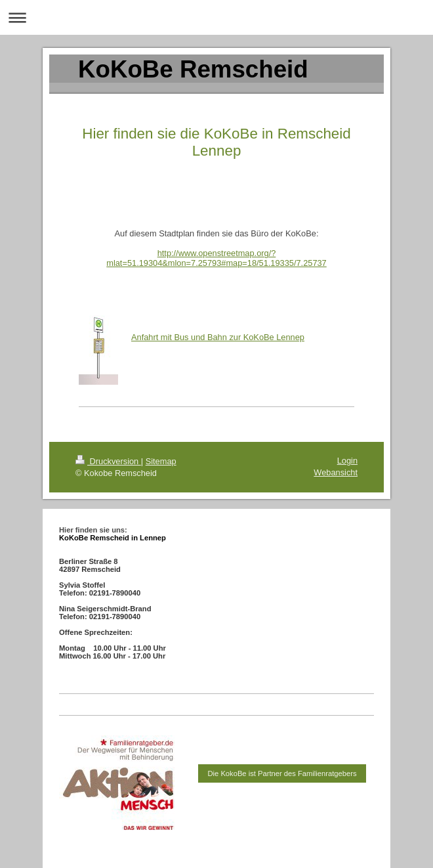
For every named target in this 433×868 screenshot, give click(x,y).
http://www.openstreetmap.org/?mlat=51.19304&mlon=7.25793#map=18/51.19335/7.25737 (216, 258)
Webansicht (336, 472)
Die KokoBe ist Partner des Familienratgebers (282, 773)
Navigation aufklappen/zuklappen (216, 17)
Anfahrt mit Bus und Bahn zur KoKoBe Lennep (218, 337)
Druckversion (108, 461)
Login (347, 461)
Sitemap (161, 461)
